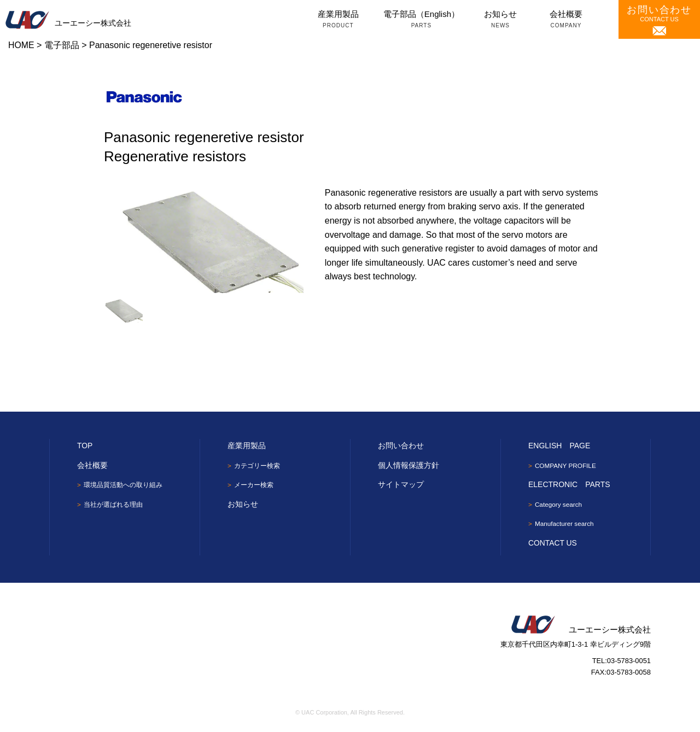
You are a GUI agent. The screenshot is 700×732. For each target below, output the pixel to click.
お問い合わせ (401, 446)
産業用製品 (338, 20)
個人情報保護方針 (409, 465)
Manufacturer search (565, 525)
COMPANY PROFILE (566, 466)
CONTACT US (659, 20)
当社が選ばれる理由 (113, 505)
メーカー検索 (254, 485)
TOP (85, 446)
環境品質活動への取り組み (123, 485)
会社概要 (566, 20)
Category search (559, 505)
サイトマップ (401, 484)
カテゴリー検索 (257, 466)
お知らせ (500, 20)
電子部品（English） (421, 20)
